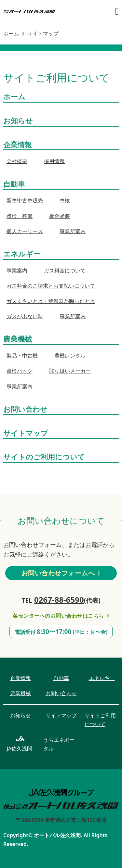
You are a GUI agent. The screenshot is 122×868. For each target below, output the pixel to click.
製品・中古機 (22, 356)
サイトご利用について (100, 720)
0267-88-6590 (59, 600)
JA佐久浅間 (20, 748)
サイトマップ (26, 433)
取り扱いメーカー (70, 371)
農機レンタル (70, 356)
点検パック (20, 371)
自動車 (14, 184)
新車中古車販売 (25, 200)
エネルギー (22, 254)
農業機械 (18, 339)
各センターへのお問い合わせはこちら (61, 616)
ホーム (11, 33)
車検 (65, 200)
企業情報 (18, 145)
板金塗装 (60, 216)
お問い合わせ (25, 409)
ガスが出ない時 (25, 316)
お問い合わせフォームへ (61, 573)
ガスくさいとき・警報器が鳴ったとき (51, 301)
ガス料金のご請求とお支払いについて (51, 286)
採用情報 (54, 161)
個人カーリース (25, 231)
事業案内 (17, 270)
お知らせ (18, 120)
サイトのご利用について (44, 457)
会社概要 (17, 161)
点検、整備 (20, 216)
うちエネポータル (59, 744)
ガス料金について (65, 270)
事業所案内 (73, 231)
